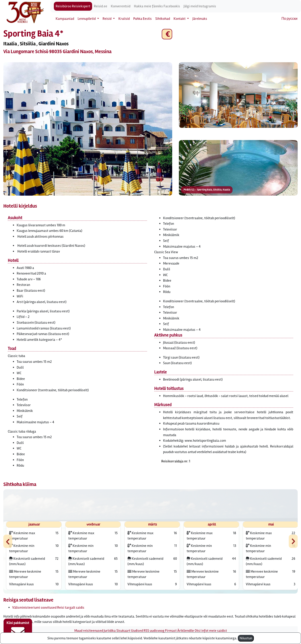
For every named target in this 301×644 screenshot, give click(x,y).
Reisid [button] (107, 19)
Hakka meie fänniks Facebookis (157, 6)
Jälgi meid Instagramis (200, 6)
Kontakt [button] (180, 19)
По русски (289, 19)
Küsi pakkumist (18, 630)
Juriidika (110, 631)
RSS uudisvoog (154, 631)
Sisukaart (123, 631)
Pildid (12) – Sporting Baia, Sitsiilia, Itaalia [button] (207, 190)
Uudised (137, 631)
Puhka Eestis (142, 19)
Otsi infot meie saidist (211, 631)
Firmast (171, 631)
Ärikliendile (186, 631)
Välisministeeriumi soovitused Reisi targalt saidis (48, 608)
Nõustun (246, 638)
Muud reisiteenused (89, 631)
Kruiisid (124, 19)
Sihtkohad (163, 19)
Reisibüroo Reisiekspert (73, 6)
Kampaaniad (65, 19)
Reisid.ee (101, 6)
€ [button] (167, 34)
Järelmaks (200, 19)
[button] (88, 129)
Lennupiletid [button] (87, 19)
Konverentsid (121, 6)
